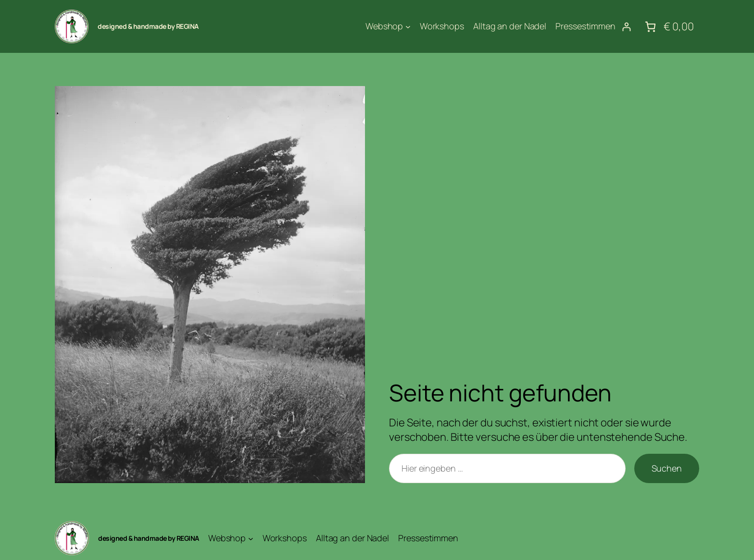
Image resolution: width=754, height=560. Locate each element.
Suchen (667, 468)
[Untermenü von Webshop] (408, 27)
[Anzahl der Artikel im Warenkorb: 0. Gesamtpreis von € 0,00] (668, 27)
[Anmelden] (626, 27)
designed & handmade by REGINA (148, 26)
